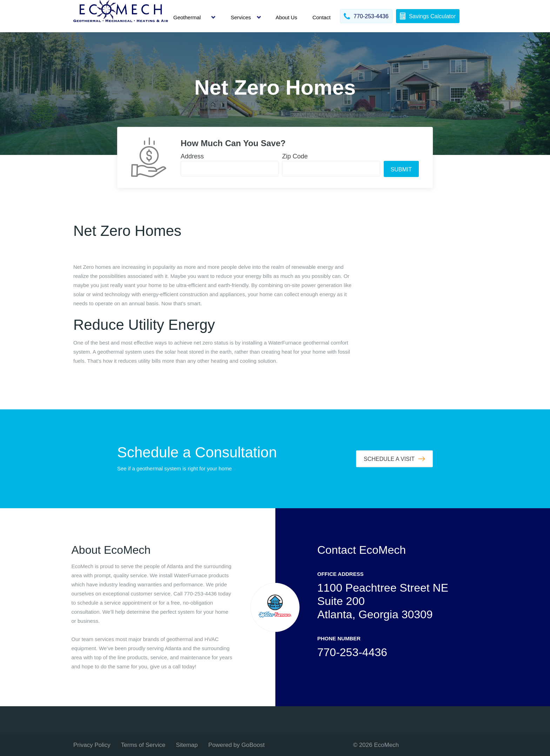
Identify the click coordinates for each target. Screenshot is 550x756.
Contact (322, 17)
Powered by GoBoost (237, 745)
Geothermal (187, 17)
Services (241, 17)
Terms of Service (143, 745)
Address (192, 156)
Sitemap (187, 745)
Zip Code (295, 156)
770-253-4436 (352, 652)
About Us (287, 17)
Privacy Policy (92, 745)
